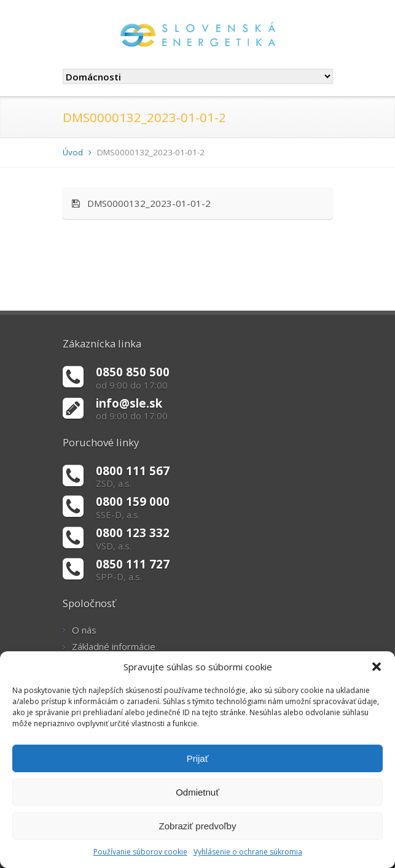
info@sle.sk (129, 403)
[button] (377, 667)
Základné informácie (114, 646)
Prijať (198, 758)
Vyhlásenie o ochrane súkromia (248, 852)
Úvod (73, 152)
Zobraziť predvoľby (198, 826)
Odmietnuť (197, 792)
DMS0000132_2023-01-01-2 (141, 203)
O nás (84, 630)
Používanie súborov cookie (140, 852)
